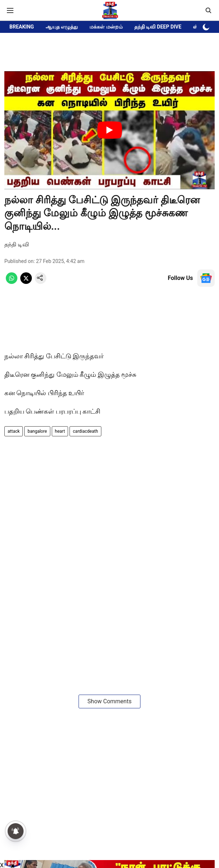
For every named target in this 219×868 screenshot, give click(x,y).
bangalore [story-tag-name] (37, 431)
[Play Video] (110, 130)
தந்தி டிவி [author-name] (17, 244)
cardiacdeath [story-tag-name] (85, 431)
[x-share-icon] (26, 282)
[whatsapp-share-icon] (12, 282)
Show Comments (110, 701)
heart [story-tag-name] (60, 431)
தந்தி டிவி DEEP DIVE (158, 27)
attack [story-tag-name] (14, 431)
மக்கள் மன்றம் (106, 27)
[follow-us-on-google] (206, 278)
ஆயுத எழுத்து (62, 27)
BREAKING (22, 27)
